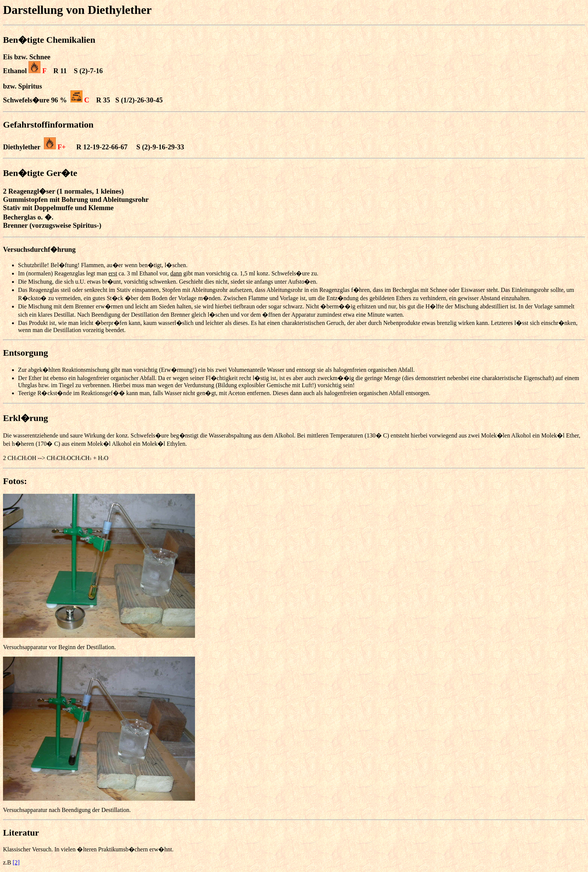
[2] (16, 862)
